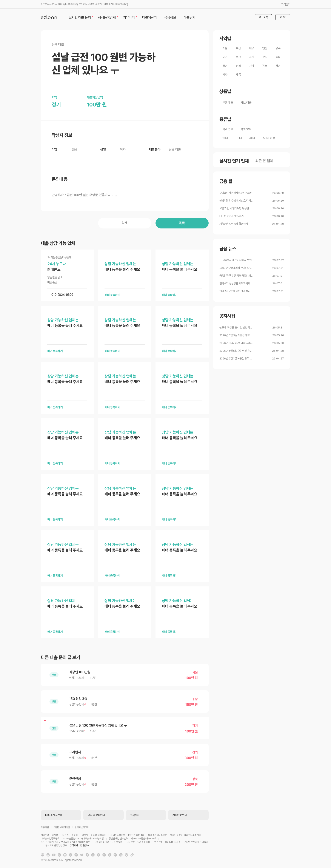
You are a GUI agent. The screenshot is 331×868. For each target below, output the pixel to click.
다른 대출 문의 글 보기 (60, 657)
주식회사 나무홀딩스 (171, 843)
